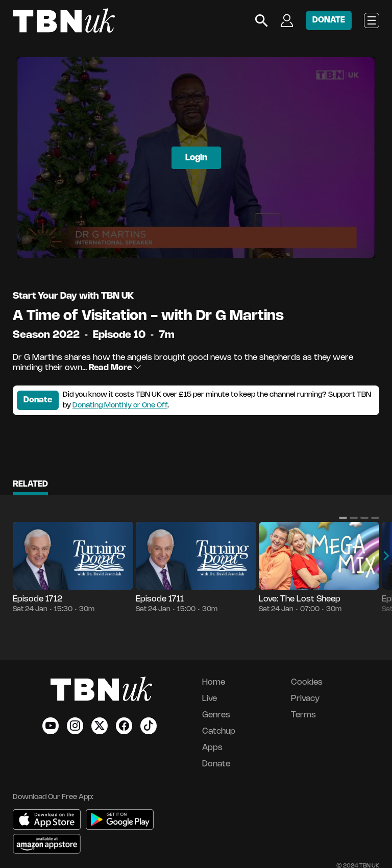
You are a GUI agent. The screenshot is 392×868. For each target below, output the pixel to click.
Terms (303, 715)
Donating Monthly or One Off (120, 406)
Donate (38, 400)
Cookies (307, 682)
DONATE (329, 20)
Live (210, 699)
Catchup (219, 731)
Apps (212, 748)
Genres (216, 715)
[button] (343, 518)
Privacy (305, 699)
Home (214, 682)
